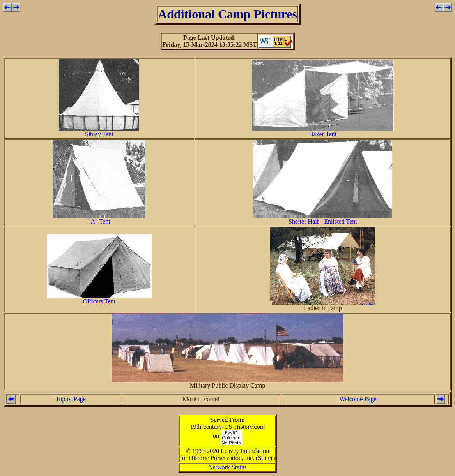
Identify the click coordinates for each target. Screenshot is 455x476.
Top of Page (71, 399)
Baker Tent (323, 131)
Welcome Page (358, 399)
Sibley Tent (99, 131)
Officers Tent (99, 299)
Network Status (227, 467)
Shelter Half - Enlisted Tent (323, 219)
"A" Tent (99, 219)
